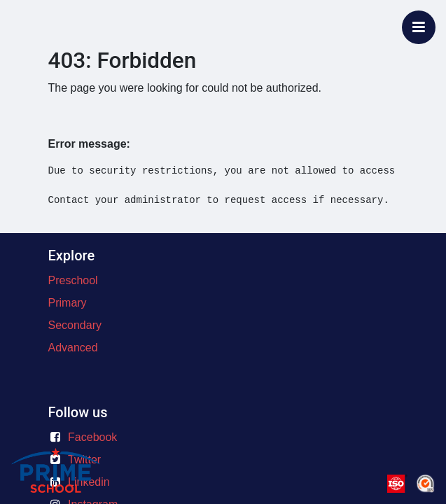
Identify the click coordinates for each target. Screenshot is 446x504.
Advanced (73, 348)
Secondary (75, 325)
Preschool (73, 280)
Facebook (92, 437)
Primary (68, 303)
